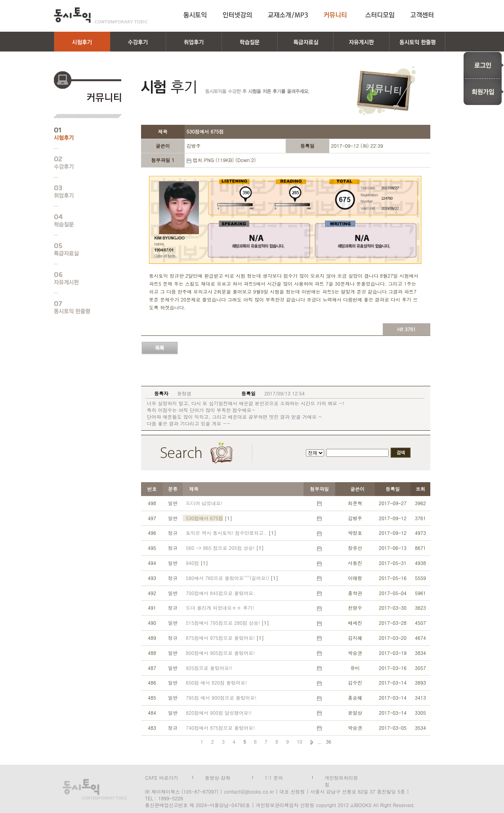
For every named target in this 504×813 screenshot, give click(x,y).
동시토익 (101, 15)
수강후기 (82, 163)
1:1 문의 (274, 777)
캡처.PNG (203, 160)
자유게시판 (82, 279)
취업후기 (82, 192)
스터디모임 (380, 15)
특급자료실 (82, 250)
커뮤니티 (337, 15)
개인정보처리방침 (341, 777)
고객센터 (423, 15)
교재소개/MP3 (288, 15)
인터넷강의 (237, 15)
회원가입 (484, 92)
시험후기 (82, 134)
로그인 (484, 65)
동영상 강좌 (218, 777)
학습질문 (82, 221)
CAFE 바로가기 (161, 777)
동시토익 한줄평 (82, 307)
